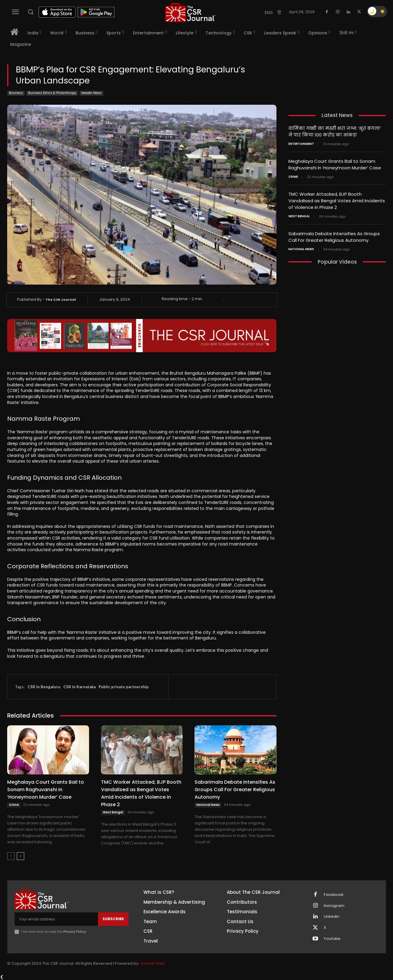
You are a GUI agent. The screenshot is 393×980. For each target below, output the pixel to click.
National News (208, 805)
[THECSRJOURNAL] (191, 12)
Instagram (334, 906)
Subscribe (113, 919)
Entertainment (301, 143)
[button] (30, 12)
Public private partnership (124, 687)
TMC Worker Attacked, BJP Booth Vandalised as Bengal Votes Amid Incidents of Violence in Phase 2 (141, 793)
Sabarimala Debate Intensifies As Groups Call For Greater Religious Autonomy (235, 790)
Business (16, 93)
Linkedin (331, 917)
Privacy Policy (75, 932)
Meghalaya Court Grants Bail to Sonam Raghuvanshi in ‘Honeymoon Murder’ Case (46, 790)
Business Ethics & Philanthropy (52, 93)
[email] (56, 919)
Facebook (334, 895)
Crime (14, 805)
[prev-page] (11, 856)
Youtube (332, 939)
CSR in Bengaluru (44, 687)
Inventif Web (153, 963)
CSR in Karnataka (79, 687)
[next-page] (20, 856)
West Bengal (113, 812)
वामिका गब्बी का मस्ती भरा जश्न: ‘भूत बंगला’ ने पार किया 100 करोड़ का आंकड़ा (335, 131)
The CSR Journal (61, 300)
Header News (91, 93)
